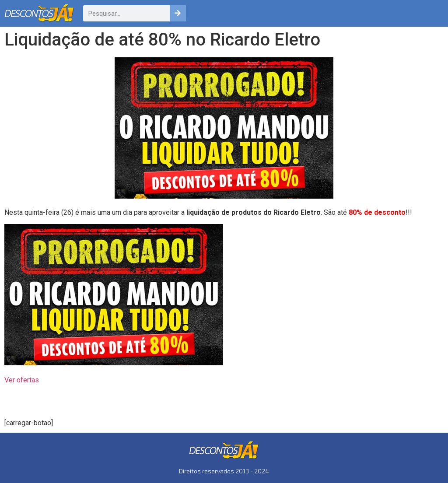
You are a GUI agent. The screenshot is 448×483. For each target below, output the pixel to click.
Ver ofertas (22, 380)
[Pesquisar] (178, 13)
